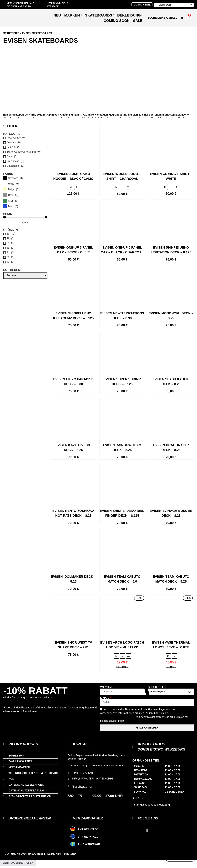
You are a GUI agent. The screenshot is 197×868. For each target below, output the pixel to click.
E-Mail (105, 698)
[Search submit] (182, 18)
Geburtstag (157, 687)
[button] (174, 5)
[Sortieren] (25, 275)
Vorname (107, 687)
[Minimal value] (25, 217)
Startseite (11, 33)
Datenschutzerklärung (118, 717)
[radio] (71, 187)
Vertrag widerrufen (18, 863)
